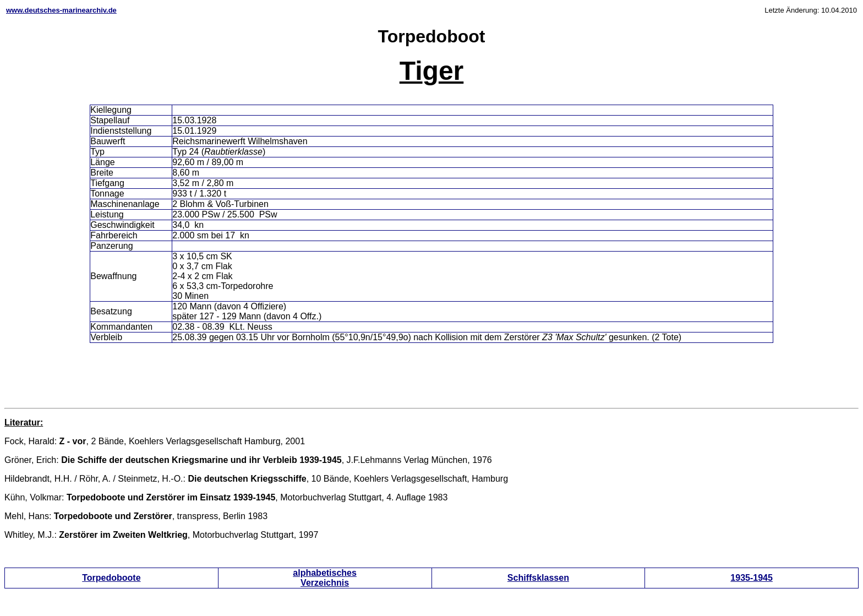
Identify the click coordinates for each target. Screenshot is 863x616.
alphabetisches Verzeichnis (325, 578)
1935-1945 (752, 578)
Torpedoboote (111, 578)
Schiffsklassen (538, 578)
